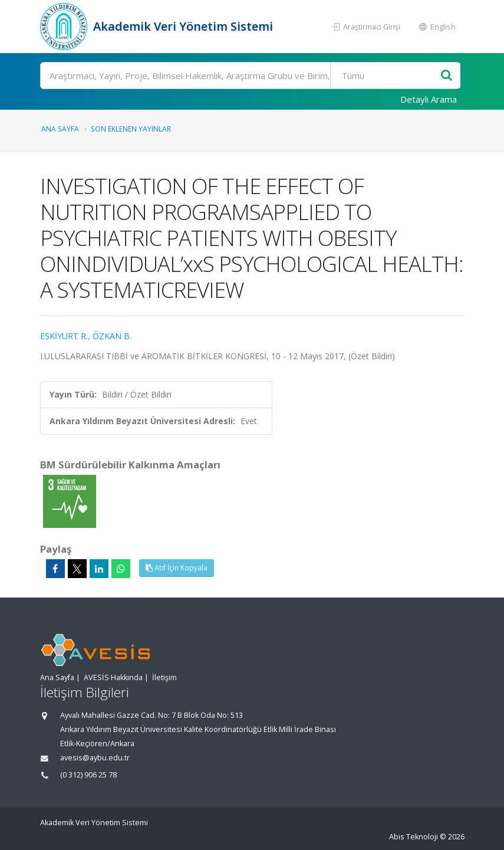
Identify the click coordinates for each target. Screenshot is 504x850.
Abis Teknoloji (414, 837)
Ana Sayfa (60, 129)
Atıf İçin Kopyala (177, 568)
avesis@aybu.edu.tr (95, 758)
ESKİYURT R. (64, 336)
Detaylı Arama (429, 99)
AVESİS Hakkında (113, 677)
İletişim (164, 677)
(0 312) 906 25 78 (88, 775)
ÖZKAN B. (112, 336)
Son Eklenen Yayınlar (131, 129)
